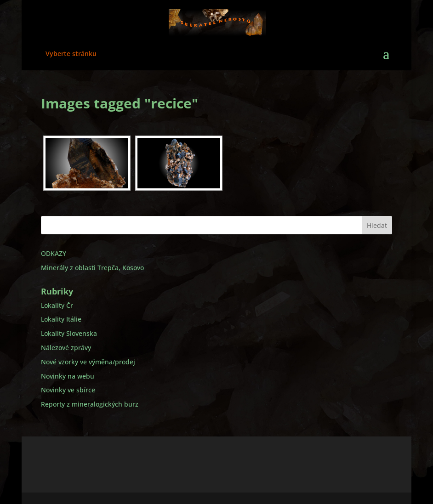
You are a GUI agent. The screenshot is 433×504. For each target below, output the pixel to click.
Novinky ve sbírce (68, 390)
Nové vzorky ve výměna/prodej (88, 362)
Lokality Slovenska (69, 333)
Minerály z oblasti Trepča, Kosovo (92, 268)
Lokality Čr (57, 305)
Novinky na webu (68, 376)
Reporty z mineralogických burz (90, 404)
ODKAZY (54, 253)
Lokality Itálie (61, 319)
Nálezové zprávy (66, 348)
